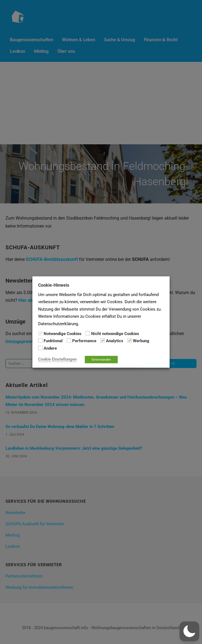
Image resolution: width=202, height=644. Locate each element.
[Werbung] (130, 341)
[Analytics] (103, 341)
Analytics (115, 341)
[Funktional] (40, 341)
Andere (50, 348)
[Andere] (40, 348)
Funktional (53, 341)
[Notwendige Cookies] (40, 333)
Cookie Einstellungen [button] (57, 359)
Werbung (141, 341)
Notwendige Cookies (63, 334)
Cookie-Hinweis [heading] (54, 285)
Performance (84, 341)
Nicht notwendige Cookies (115, 334)
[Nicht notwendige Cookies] (88, 333)
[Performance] (69, 341)
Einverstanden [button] (101, 360)
